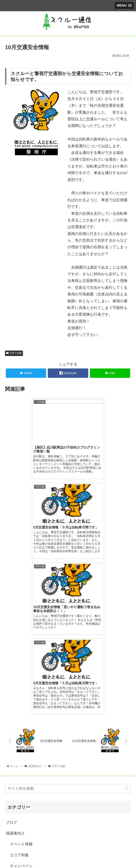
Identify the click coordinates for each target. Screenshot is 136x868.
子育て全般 (14, 353)
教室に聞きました (25, 762)
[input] (68, 631)
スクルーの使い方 (25, 730)
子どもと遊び (21, 740)
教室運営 (18, 806)
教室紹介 (18, 773)
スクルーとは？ (19, 836)
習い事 (16, 784)
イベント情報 (21, 686)
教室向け (13, 795)
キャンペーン (21, 708)
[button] (127, 630)
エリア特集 (19, 697)
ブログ (11, 664)
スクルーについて (25, 719)
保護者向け (15, 675)
